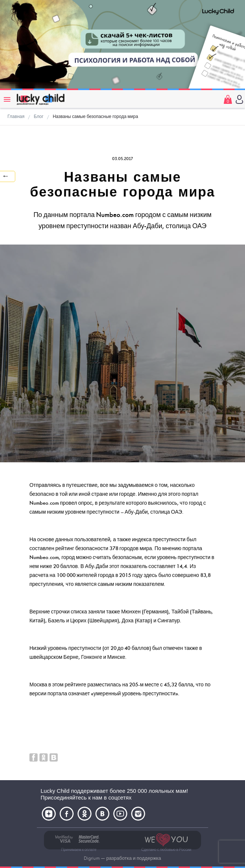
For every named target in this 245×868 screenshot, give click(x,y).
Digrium (92, 858)
